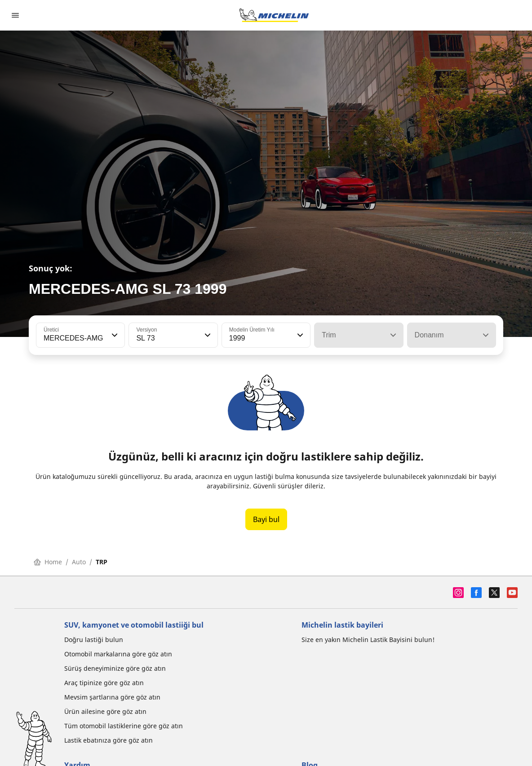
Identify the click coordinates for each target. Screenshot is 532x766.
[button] (114, 335)
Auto (79, 562)
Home (48, 562)
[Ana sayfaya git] (274, 15)
